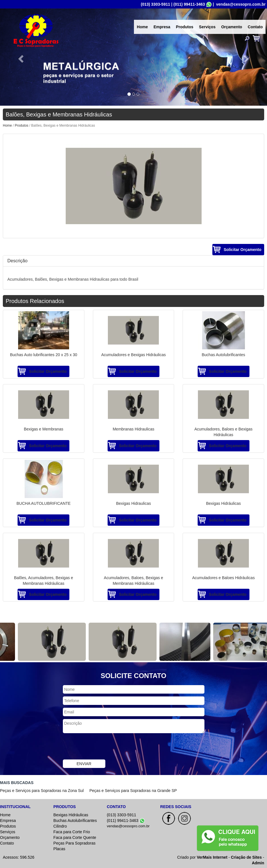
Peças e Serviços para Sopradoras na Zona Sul (42, 791)
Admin (258, 863)
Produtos (184, 27)
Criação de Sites (246, 857)
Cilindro (60, 826)
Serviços (207, 27)
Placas (59, 849)
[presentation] (106, 747)
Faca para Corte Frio (72, 832)
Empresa (162, 27)
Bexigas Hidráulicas (71, 815)
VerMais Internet (212, 857)
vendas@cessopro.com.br (241, 4)
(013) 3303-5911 (155, 4)
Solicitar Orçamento (243, 250)
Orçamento (232, 27)
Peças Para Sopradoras (75, 843)
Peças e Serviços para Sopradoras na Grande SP (133, 791)
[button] (20, 57)
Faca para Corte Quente (75, 837)
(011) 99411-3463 (189, 4)
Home (142, 27)
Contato (255, 27)
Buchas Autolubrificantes (75, 821)
